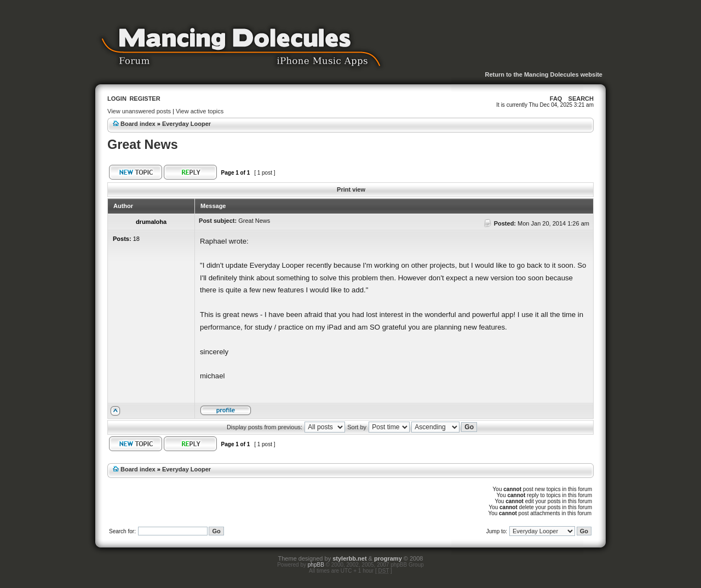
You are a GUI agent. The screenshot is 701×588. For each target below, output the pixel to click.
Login (117, 99)
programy (388, 558)
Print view (351, 189)
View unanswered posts (139, 111)
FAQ (556, 99)
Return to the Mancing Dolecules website (544, 74)
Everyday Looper (186, 124)
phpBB (316, 565)
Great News (143, 145)
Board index (138, 124)
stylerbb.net (349, 558)
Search (581, 99)
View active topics (200, 111)
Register (145, 99)
